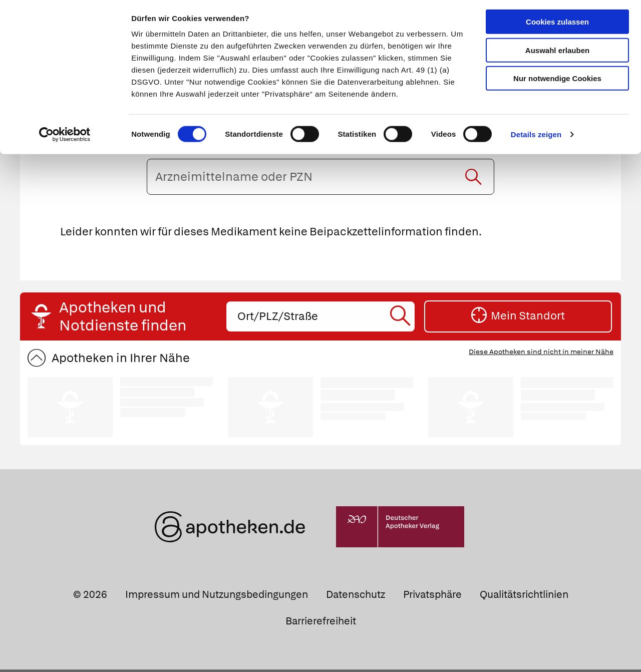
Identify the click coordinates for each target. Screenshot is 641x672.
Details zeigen (536, 137)
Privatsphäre (432, 597)
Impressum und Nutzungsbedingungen (217, 597)
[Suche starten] (473, 179)
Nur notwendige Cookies (557, 81)
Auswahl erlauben (557, 53)
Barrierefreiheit (321, 623)
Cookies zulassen (557, 24)
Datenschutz (356, 597)
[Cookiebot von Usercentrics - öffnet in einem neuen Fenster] (65, 137)
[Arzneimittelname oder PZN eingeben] (320, 179)
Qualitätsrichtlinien (524, 597)
